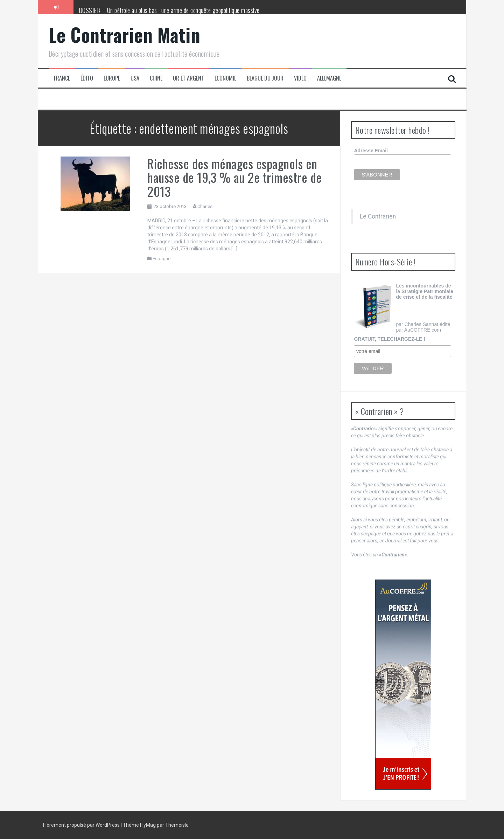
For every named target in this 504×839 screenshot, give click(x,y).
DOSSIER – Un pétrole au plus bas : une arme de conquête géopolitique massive (169, 10)
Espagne (162, 259)
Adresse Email (371, 151)
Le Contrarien (378, 216)
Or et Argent (188, 78)
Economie (225, 78)
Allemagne (329, 78)
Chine (156, 78)
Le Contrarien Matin (125, 34)
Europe (112, 78)
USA (135, 78)
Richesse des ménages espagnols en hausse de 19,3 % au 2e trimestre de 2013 (235, 177)
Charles (205, 206)
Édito (87, 78)
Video (300, 78)
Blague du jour (265, 78)
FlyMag (148, 825)
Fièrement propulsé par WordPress (82, 825)
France (62, 78)
